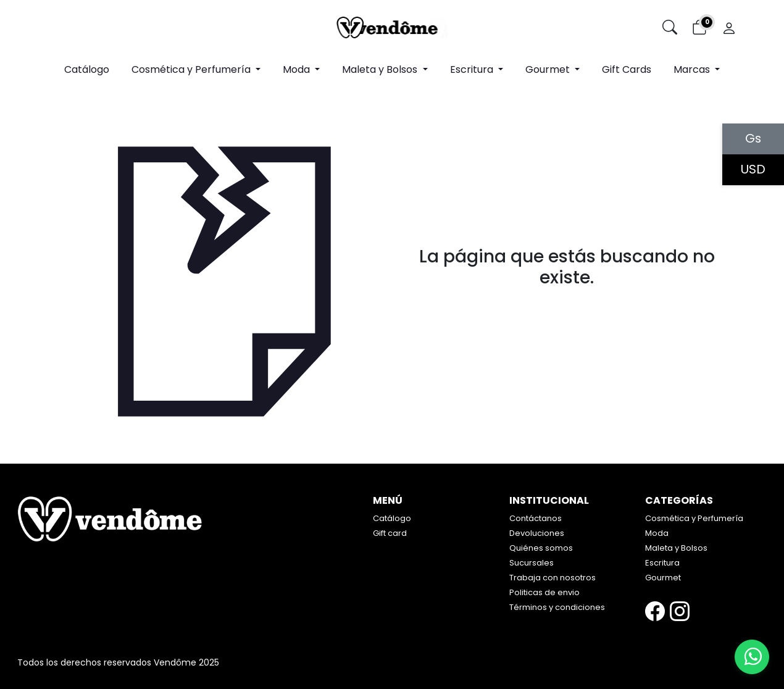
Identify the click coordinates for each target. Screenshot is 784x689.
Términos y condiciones (557, 607)
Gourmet (663, 578)
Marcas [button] (693, 69)
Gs (753, 139)
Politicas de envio (544, 592)
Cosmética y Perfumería (694, 518)
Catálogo (87, 69)
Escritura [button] (473, 69)
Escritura (662, 563)
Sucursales (532, 563)
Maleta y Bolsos (676, 548)
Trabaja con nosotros (553, 578)
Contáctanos (536, 518)
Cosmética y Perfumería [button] (192, 69)
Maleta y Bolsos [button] (381, 69)
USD (753, 170)
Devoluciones (537, 533)
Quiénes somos (541, 548)
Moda (657, 533)
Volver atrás (567, 305)
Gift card (390, 533)
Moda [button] (298, 69)
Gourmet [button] (549, 69)
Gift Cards (627, 69)
